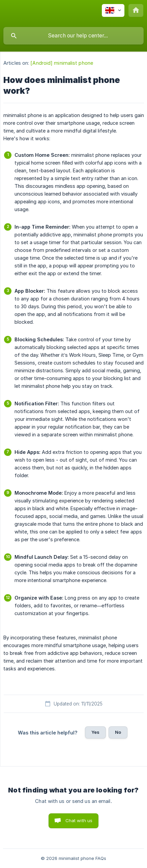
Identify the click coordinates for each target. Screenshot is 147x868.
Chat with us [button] (79, 820)
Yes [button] (95, 732)
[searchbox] (73, 36)
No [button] (118, 732)
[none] (113, 10)
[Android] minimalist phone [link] (62, 63)
